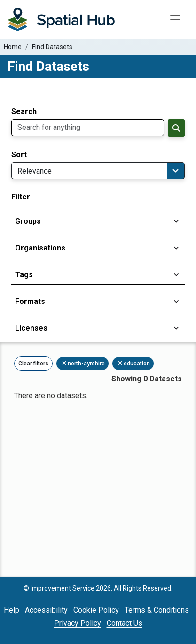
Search (24, 112)
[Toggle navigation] (175, 20)
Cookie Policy (96, 610)
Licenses (31, 328)
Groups (28, 221)
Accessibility (46, 610)
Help (12, 610)
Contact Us (125, 623)
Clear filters (33, 364)
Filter (21, 197)
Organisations (40, 248)
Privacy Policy (78, 623)
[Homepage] (61, 20)
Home (13, 47)
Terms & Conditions (157, 610)
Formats (30, 301)
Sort (19, 155)
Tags (24, 275)
